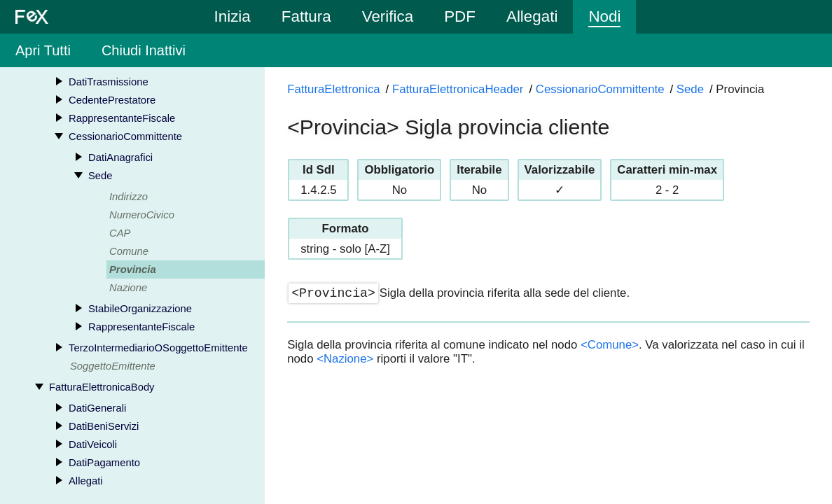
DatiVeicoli (93, 444)
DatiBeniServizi (104, 426)
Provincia (133, 269)
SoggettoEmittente (113, 366)
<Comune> (610, 345)
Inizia (233, 16)
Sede (100, 176)
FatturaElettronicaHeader (458, 89)
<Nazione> (345, 359)
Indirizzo (129, 197)
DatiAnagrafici (120, 157)
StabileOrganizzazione (140, 309)
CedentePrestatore (112, 100)
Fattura (306, 16)
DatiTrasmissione (109, 82)
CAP (120, 233)
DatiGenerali (97, 408)
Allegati (532, 16)
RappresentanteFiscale (122, 118)
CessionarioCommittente (125, 136)
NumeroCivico (142, 215)
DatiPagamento (104, 463)
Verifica (388, 16)
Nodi (604, 16)
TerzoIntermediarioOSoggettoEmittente (158, 348)
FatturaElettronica (333, 89)
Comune (129, 251)
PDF (460, 16)
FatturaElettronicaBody (102, 387)
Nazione (128, 288)
